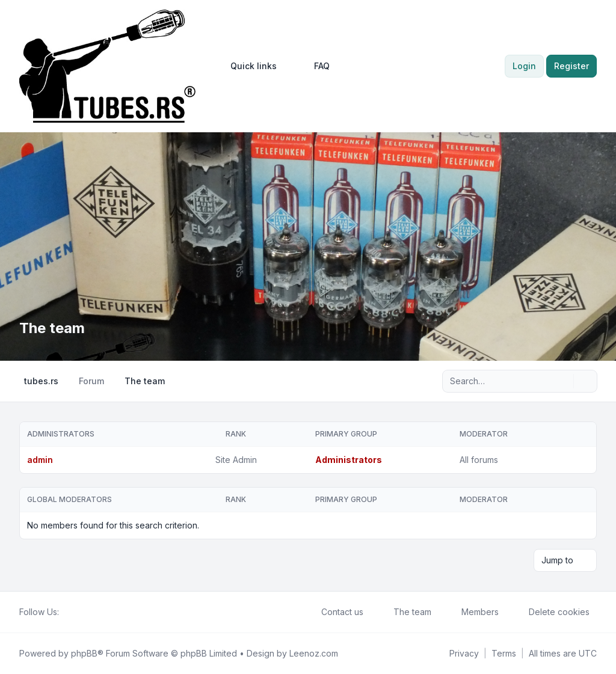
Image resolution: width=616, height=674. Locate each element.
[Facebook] (66, 612)
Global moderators (69, 499)
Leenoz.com (314, 653)
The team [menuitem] (405, 612)
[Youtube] (85, 612)
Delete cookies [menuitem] (551, 612)
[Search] (563, 381)
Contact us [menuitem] (334, 612)
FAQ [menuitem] (314, 66)
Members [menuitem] (472, 612)
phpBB (84, 653)
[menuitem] (248, 66)
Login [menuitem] (524, 66)
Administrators (61, 434)
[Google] (95, 612)
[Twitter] (76, 612)
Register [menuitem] (571, 66)
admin (40, 460)
